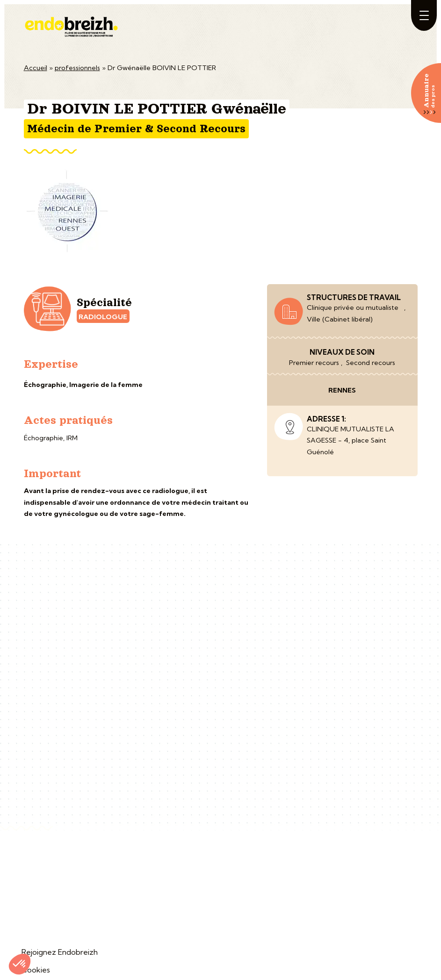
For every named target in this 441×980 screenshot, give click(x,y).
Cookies (36, 970)
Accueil (36, 68)
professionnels (77, 68)
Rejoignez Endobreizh (60, 952)
